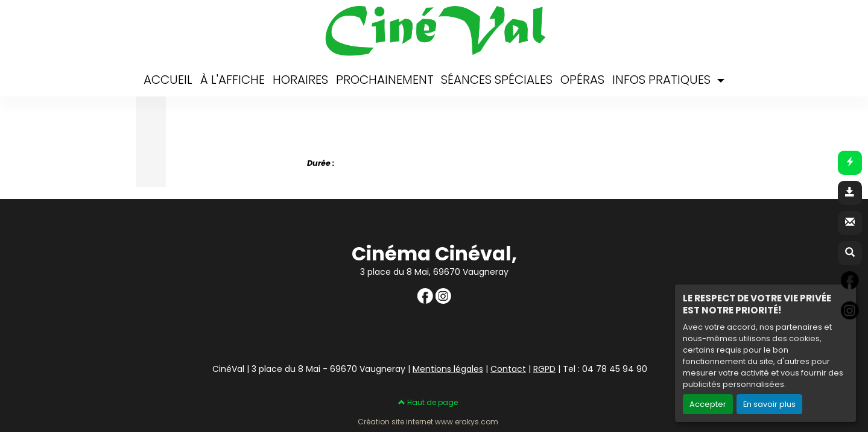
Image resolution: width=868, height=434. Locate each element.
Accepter (708, 404)
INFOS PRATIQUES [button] (663, 80)
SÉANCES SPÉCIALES (497, 80)
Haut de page (428, 402)
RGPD (544, 369)
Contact (508, 369)
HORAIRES (300, 80)
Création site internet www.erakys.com (428, 422)
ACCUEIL (168, 80)
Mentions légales (448, 369)
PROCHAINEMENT (385, 80)
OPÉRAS (582, 80)
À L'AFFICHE (233, 80)
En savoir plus (769, 404)
